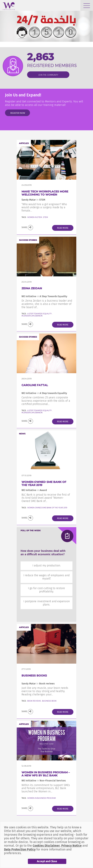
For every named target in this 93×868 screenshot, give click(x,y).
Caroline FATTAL (35, 385)
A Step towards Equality (40, 410)
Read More (63, 228)
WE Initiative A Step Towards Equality (44, 296)
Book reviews (34, 701)
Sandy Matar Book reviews (38, 684)
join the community (48, 75)
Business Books (34, 676)
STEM (45, 217)
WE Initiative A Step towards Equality (44, 393)
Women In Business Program (42, 798)
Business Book (49, 701)
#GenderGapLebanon (32, 316)
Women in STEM (35, 217)
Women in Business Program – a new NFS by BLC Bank (46, 774)
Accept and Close (47, 861)
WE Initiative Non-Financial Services (44, 781)
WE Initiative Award (34, 490)
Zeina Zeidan (32, 288)
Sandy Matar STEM (33, 200)
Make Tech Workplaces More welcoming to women (45, 193)
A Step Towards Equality (39, 314)
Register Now (18, 113)
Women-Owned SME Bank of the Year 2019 (44, 484)
